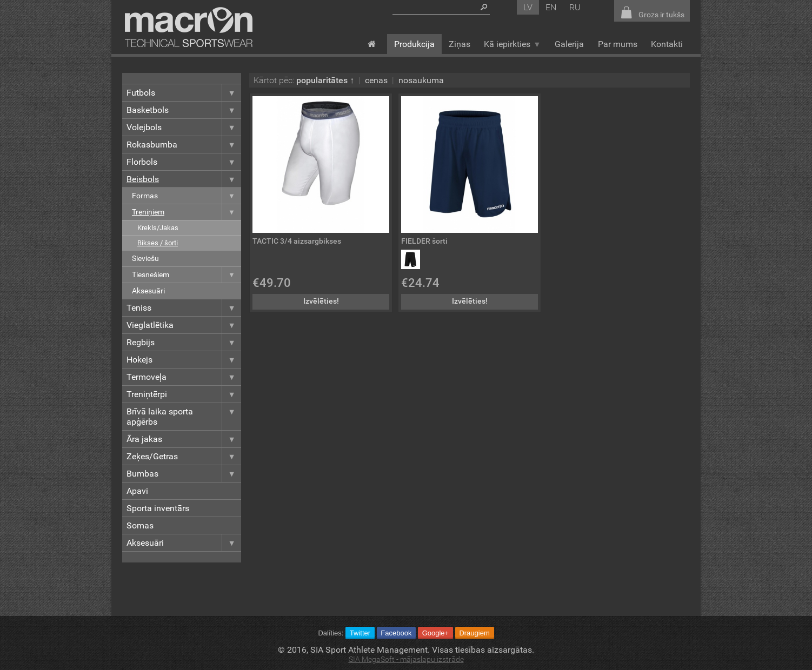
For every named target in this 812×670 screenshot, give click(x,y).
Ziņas (460, 44)
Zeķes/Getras (184, 456)
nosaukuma (421, 80)
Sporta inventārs (158, 508)
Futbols (184, 93)
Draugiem (474, 633)
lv (528, 7)
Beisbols (184, 179)
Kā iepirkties (512, 44)
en (551, 7)
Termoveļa (184, 377)
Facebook (396, 633)
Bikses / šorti (158, 243)
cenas (376, 80)
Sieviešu (145, 259)
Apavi (137, 491)
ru (575, 7)
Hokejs (184, 360)
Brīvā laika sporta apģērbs (184, 417)
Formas (187, 196)
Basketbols (184, 110)
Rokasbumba (184, 145)
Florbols (184, 162)
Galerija (569, 44)
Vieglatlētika (184, 325)
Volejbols (184, 127)
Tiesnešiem (187, 275)
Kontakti (667, 44)
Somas (140, 525)
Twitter (360, 633)
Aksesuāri (148, 291)
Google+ (436, 633)
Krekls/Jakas (158, 228)
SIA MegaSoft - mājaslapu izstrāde (406, 659)
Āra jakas (184, 439)
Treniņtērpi (184, 394)
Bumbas (184, 474)
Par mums (618, 44)
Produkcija (414, 44)
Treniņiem (187, 212)
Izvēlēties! (321, 301)
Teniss (184, 308)
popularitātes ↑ (325, 80)
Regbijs (184, 342)
